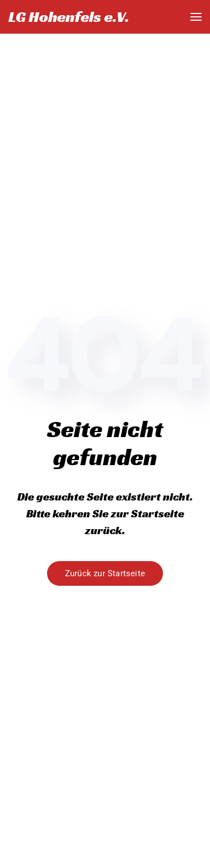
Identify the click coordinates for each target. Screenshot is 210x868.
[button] (196, 17)
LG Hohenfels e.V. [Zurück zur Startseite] (69, 17)
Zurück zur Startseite (105, 573)
